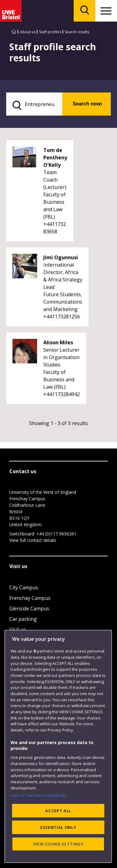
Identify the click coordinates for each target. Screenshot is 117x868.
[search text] (34, 104)
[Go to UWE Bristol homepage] (14, 32)
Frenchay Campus (30, 598)
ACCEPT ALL (58, 847)
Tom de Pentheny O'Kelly (55, 158)
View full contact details (33, 540)
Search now (87, 104)
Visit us (18, 629)
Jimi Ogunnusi (61, 257)
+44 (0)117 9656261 (56, 534)
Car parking (23, 619)
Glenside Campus (29, 608)
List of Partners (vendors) (38, 831)
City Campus (24, 588)
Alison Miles (58, 342)
